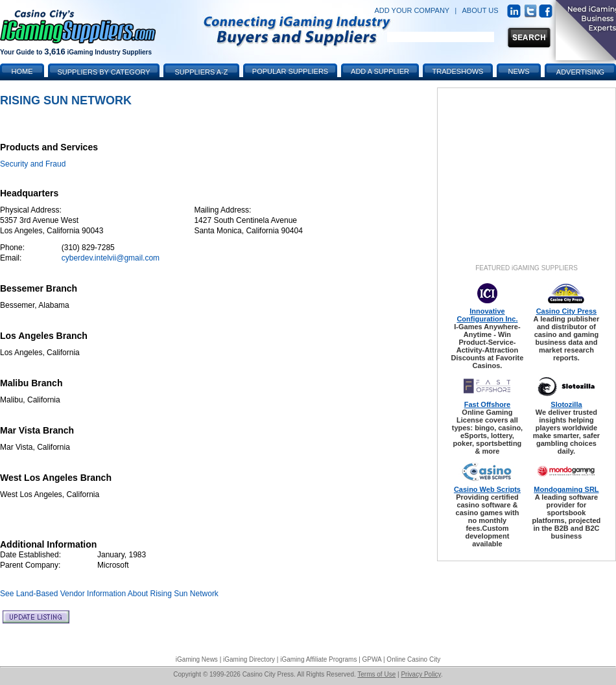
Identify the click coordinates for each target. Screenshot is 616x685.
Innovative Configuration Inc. (487, 315)
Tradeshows (458, 71)
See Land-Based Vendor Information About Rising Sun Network (109, 594)
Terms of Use (376, 674)
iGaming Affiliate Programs (318, 659)
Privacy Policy (421, 674)
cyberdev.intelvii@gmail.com (111, 258)
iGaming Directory (249, 659)
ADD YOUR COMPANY (412, 10)
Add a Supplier (380, 71)
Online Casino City (413, 659)
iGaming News (197, 659)
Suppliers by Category (103, 72)
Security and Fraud (33, 164)
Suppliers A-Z (202, 72)
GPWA (372, 659)
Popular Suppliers (290, 71)
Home (22, 71)
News (519, 71)
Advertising (580, 72)
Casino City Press (567, 311)
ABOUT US (480, 10)
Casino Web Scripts (487, 489)
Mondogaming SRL (566, 489)
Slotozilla (566, 404)
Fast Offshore (488, 404)
